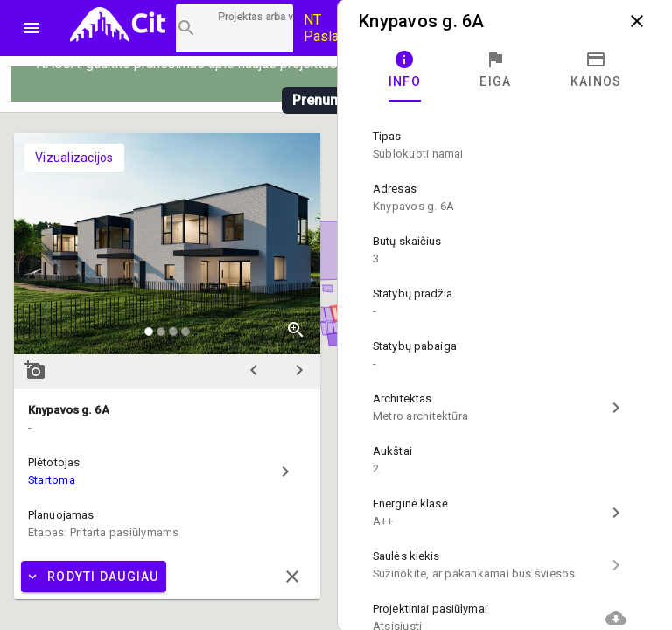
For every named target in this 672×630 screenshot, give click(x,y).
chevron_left (254, 370)
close (637, 21)
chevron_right (299, 370)
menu (31, 28)
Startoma (52, 480)
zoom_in (296, 330)
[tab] (405, 70)
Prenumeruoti (336, 100)
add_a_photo (35, 370)
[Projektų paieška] (234, 28)
